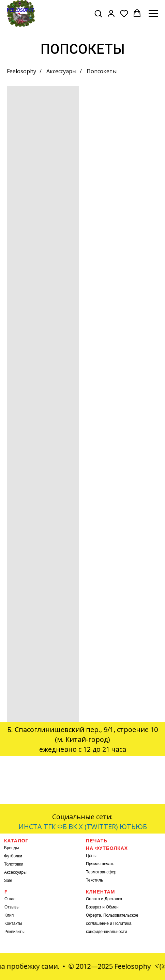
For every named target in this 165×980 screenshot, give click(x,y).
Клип (9, 915)
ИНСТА (30, 827)
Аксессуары (61, 71)
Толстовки (14, 864)
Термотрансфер (101, 872)
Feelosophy (21, 71)
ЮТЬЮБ (133, 827)
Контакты (13, 923)
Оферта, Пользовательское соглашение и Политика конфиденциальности (112, 923)
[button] (98, 13)
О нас (10, 899)
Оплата (93, 899)
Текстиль (94, 880)
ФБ (62, 827)
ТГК (50, 827)
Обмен (112, 907)
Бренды (11, 848)
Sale (8, 881)
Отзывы (12, 907)
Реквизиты (14, 932)
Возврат (94, 907)
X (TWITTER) (98, 827)
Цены (91, 856)
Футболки (13, 856)
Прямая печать (100, 864)
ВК (73, 827)
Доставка (114, 899)
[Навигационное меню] (153, 14)
